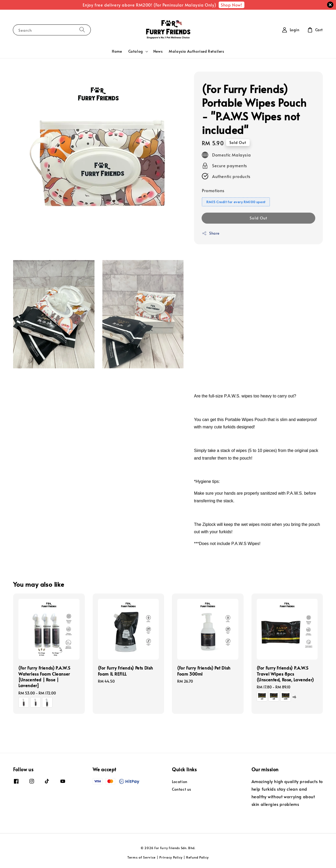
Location (180, 782)
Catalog (136, 51)
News (158, 51)
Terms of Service (141, 857)
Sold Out (258, 218)
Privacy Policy (171, 857)
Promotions (213, 190)
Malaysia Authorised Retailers (196, 51)
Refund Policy (197, 857)
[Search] (82, 30)
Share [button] (211, 233)
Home (117, 51)
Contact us (182, 789)
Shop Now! (231, 5)
